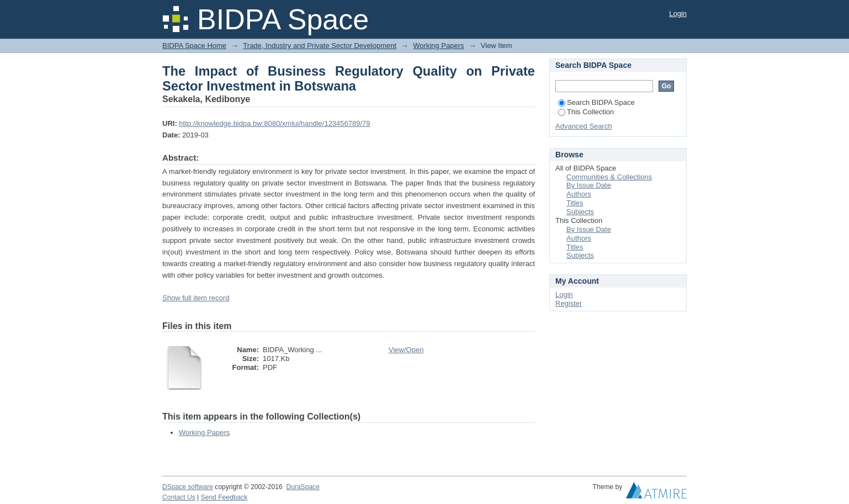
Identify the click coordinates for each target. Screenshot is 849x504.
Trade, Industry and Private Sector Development (320, 46)
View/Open (406, 350)
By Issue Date (589, 185)
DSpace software (188, 487)
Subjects (580, 212)
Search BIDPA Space (596, 102)
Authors (579, 194)
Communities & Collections (609, 177)
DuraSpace (303, 487)
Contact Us (179, 497)
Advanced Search (584, 126)
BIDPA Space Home (194, 46)
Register (569, 303)
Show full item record (196, 298)
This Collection (586, 112)
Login (678, 14)
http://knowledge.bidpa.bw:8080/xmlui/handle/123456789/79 (274, 123)
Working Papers (438, 46)
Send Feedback (224, 497)
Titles (575, 203)
